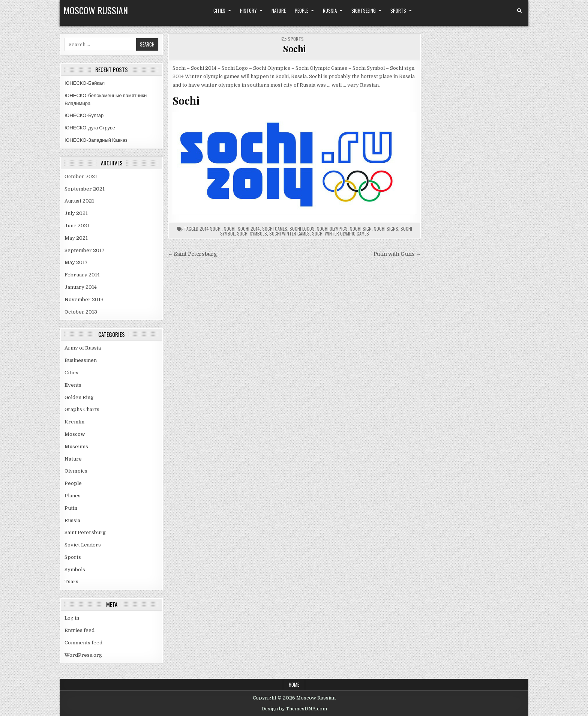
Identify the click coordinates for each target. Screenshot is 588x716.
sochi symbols (252, 233)
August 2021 (79, 201)
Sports (398, 11)
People (301, 11)
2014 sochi (211, 229)
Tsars (71, 582)
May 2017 (76, 262)
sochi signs (386, 229)
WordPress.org (83, 655)
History (248, 11)
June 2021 (77, 226)
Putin (71, 508)
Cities (219, 11)
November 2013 (84, 299)
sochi (230, 229)
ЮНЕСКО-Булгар (84, 115)
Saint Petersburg (85, 532)
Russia (330, 11)
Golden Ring (79, 397)
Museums (76, 447)
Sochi (295, 48)
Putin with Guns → (397, 254)
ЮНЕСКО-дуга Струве (90, 128)
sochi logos (302, 229)
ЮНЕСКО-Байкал (85, 83)
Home (294, 684)
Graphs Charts (82, 409)
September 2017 (85, 250)
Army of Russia (83, 348)
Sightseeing (364, 11)
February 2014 (82, 275)
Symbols (75, 570)
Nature (279, 11)
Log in (72, 618)
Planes (73, 496)
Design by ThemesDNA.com (294, 709)
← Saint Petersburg (193, 254)
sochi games (275, 229)
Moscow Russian (96, 10)
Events (73, 385)
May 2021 (76, 238)
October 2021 (81, 176)
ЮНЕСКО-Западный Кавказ (96, 140)
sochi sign (361, 229)
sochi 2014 (249, 229)
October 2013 (81, 312)
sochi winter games (289, 233)
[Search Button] (519, 11)
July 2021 (76, 213)
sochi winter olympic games (340, 233)
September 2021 (85, 189)
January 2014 (81, 287)
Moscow (75, 434)
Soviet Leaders (83, 545)
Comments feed (83, 643)
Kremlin (74, 422)
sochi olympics (332, 229)
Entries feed (79, 630)
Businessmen (81, 360)
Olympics (76, 471)
